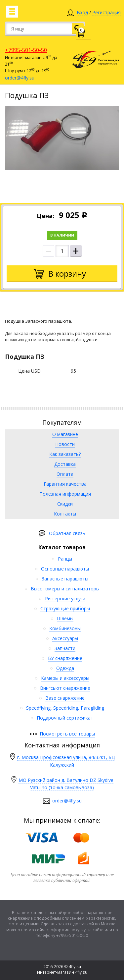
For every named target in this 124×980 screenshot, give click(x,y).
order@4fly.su (20, 78)
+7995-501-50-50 (26, 50)
